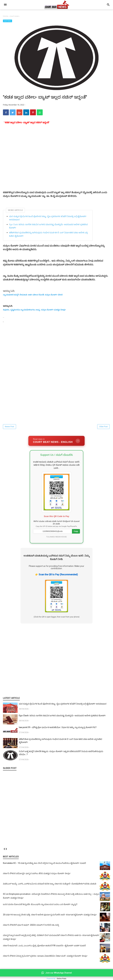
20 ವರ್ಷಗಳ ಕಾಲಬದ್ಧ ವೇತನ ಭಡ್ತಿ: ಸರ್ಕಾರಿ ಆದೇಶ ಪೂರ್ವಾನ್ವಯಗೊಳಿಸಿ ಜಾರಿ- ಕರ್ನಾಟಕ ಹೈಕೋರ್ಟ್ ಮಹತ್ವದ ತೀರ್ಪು (50, 916)
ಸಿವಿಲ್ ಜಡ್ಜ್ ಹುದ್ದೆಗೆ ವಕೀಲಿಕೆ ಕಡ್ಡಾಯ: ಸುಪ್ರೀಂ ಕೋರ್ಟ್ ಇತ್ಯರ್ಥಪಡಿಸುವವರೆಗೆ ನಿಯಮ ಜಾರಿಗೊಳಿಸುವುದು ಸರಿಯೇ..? (61, 754)
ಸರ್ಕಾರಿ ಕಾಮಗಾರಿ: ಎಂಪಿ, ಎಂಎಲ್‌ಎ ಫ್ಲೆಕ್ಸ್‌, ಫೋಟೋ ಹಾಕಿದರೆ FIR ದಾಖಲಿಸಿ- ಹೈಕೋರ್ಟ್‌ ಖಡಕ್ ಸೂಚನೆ (44, 947)
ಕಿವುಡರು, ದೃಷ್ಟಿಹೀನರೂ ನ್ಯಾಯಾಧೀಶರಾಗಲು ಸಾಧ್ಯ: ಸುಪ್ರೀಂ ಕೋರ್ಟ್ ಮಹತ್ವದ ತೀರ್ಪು (34, 311)
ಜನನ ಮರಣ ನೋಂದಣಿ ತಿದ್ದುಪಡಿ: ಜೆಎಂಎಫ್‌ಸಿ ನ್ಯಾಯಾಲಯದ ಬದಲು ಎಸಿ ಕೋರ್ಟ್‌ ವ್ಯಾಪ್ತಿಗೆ (40, 906)
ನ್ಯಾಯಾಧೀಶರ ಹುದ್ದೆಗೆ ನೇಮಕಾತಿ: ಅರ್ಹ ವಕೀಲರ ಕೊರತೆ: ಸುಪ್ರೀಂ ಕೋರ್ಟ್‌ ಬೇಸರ (33, 296)
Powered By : (56, 979)
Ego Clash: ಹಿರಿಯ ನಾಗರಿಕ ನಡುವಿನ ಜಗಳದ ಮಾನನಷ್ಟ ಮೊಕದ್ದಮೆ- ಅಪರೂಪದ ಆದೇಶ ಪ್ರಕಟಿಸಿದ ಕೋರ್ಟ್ (48, 227)
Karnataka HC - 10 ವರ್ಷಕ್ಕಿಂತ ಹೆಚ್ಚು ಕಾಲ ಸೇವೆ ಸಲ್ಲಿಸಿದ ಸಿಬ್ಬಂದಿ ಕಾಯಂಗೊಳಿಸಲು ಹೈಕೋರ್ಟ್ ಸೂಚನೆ (44, 864)
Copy (76, 533)
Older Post (103, 428)
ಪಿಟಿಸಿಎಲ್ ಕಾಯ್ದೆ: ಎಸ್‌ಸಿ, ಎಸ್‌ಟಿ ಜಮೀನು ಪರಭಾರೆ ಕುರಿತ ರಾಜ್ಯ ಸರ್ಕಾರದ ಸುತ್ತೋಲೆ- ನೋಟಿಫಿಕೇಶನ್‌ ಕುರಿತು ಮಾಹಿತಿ (50, 885)
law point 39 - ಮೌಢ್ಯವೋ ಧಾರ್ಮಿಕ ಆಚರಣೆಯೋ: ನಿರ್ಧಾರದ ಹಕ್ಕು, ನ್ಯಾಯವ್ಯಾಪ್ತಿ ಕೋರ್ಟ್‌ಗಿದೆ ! (58, 729)
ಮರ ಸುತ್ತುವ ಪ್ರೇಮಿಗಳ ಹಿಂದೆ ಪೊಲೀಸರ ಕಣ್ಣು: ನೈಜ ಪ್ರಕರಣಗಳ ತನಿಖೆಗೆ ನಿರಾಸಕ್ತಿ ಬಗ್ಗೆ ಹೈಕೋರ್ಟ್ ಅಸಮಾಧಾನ (48, 219)
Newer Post (9, 428)
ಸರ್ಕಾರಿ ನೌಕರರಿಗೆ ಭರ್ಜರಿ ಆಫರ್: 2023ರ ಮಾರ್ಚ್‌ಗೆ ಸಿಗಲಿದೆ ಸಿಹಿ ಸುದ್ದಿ (31, 926)
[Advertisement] (56, 168)
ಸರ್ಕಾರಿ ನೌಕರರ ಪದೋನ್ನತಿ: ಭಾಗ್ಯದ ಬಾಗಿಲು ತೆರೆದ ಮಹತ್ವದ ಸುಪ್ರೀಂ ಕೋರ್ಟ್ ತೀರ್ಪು (37, 875)
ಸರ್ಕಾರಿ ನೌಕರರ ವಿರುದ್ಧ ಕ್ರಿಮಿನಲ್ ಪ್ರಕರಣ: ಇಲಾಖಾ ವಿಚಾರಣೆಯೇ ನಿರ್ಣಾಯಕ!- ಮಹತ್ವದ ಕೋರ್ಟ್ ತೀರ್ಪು (45, 957)
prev (4, 850)
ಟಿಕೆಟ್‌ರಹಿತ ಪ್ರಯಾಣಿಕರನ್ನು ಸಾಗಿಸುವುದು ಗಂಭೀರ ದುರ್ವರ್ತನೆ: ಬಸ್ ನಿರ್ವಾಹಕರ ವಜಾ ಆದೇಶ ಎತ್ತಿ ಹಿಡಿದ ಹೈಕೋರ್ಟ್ (48, 236)
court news (8, 21)
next (6, 850)
